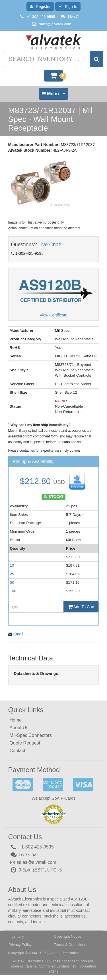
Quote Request (25, 743)
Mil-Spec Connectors (31, 735)
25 (12, 574)
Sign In (68, 7)
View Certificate (53, 315)
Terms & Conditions (70, 945)
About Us (19, 728)
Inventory (16, 936)
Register (40, 7)
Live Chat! (50, 245)
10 (12, 565)
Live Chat (72, 17)
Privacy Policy (20, 945)
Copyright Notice (68, 936)
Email (18, 634)
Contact (18, 751)
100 (13, 591)
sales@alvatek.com (55, 24)
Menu (53, 95)
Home (16, 720)
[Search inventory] (53, 59)
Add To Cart (81, 607)
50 (12, 582)
